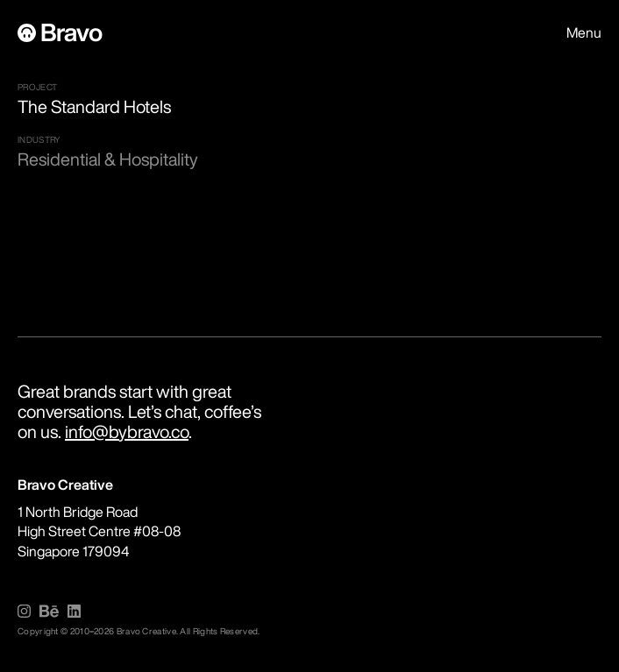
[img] (24, 611)
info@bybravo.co (127, 431)
